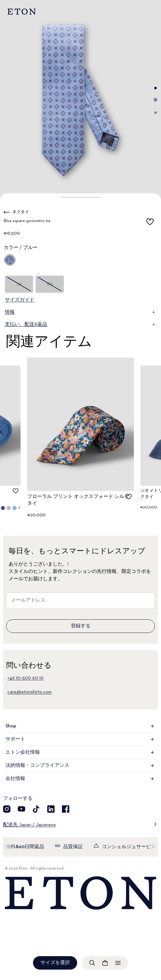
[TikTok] (36, 809)
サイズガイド (20, 300)
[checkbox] (150, 222)
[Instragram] (7, 809)
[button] (80, 197)
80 (50, 284)
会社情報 (80, 779)
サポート (80, 739)
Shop (80, 726)
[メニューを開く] (118, 963)
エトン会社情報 (80, 752)
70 (19, 284)
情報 (80, 312)
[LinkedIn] (51, 809)
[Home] (80, 893)
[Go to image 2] (155, 100)
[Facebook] (66, 809)
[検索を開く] (92, 963)
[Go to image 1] (155, 88)
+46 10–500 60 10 (25, 678)
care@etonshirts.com (29, 692)
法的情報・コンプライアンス (80, 766)
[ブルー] (10, 260)
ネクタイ (21, 212)
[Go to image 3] (155, 113)
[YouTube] (21, 809)
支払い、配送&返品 (80, 325)
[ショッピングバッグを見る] (105, 963)
